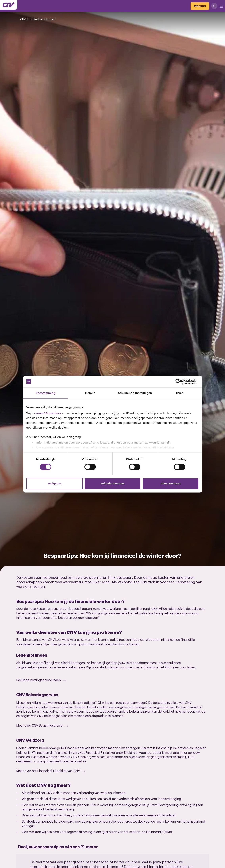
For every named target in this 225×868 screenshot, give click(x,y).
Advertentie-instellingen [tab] (135, 393)
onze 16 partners (49, 413)
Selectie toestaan (112, 483)
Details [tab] (90, 393)
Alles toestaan (170, 483)
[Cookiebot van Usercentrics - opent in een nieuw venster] (181, 382)
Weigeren (54, 483)
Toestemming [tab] (46, 393)
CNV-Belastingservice (52, 716)
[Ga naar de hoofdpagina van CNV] (9, 5)
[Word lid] (200, 6)
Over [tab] (180, 393)
